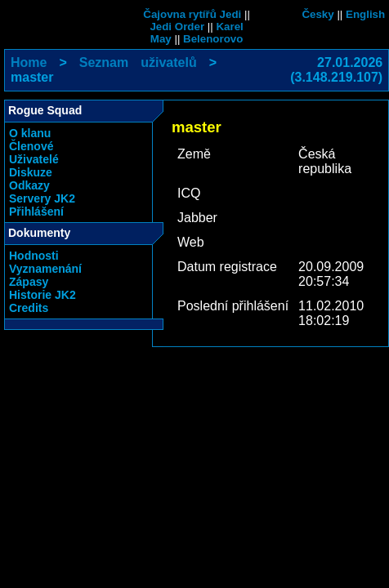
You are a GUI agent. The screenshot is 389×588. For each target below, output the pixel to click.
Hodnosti (34, 256)
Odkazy (29, 185)
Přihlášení (36, 212)
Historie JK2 (42, 295)
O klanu (30, 133)
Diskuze (31, 172)
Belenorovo (213, 39)
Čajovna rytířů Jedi (192, 14)
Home (29, 62)
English (365, 14)
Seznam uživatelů (138, 62)
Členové (31, 146)
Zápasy (29, 282)
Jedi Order (177, 27)
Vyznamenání (45, 269)
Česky (317, 14)
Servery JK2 (42, 198)
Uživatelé (34, 159)
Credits (29, 308)
